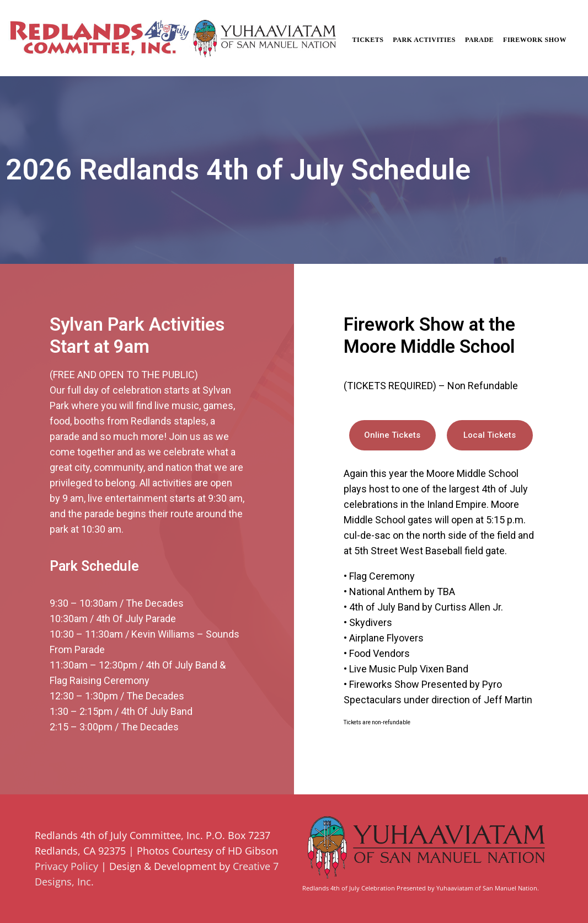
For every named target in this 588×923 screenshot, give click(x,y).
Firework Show (535, 40)
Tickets (368, 40)
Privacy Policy (66, 866)
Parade (479, 40)
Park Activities (424, 40)
